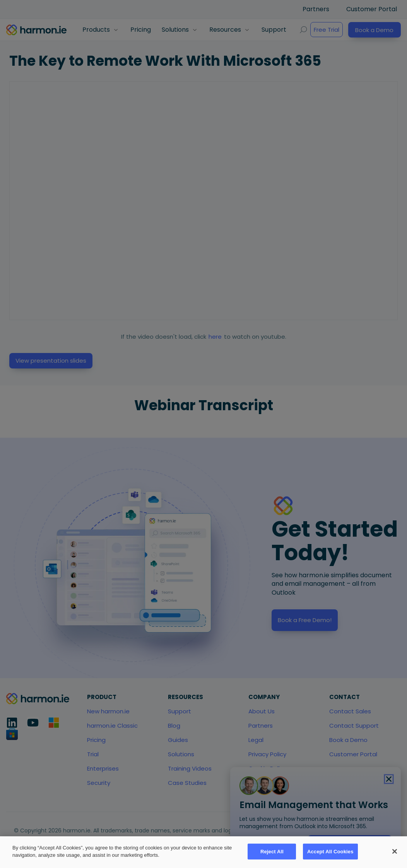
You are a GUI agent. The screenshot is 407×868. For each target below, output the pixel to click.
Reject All (272, 852)
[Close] (395, 851)
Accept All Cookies (330, 852)
